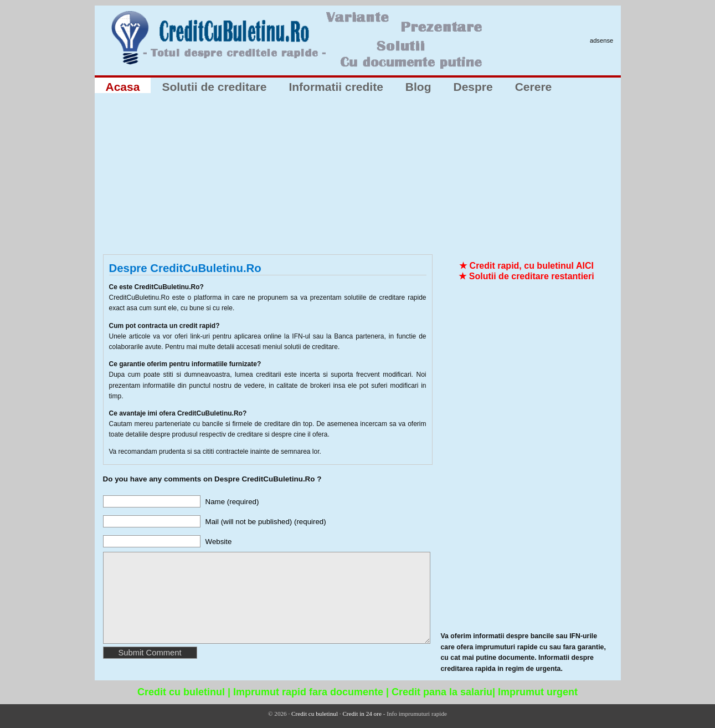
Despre (473, 87)
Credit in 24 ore (362, 714)
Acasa (123, 87)
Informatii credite (336, 87)
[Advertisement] (358, 177)
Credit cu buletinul (315, 714)
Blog (418, 87)
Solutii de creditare (214, 87)
